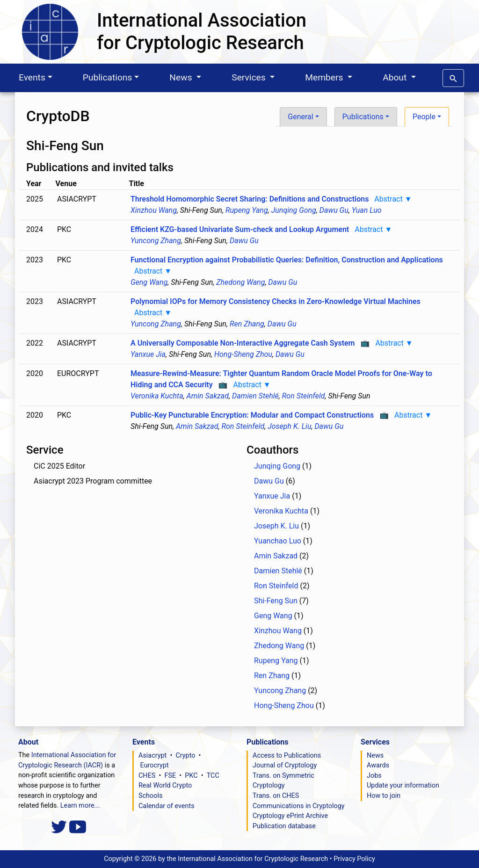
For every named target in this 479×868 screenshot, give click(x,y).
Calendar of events (167, 806)
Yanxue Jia (148, 354)
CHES (147, 776)
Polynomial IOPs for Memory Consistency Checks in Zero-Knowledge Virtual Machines (276, 301)
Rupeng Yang (247, 210)
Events (32, 77)
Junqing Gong (294, 210)
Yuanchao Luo (278, 541)
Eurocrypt (155, 765)
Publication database (284, 826)
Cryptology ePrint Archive (290, 816)
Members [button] (325, 77)
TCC (213, 776)
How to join (384, 796)
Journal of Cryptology (285, 765)
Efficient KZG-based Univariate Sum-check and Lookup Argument (240, 229)
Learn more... (80, 806)
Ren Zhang (247, 324)
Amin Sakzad (208, 396)
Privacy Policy (354, 859)
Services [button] (250, 77)
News (375, 756)
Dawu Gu (334, 210)
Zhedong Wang (240, 282)
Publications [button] (363, 117)
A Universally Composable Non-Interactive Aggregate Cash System (243, 343)
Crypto (185, 756)
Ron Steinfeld (304, 396)
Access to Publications (287, 756)
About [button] (396, 77)
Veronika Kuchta (157, 396)
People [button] (424, 117)
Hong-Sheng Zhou (243, 354)
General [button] (300, 117)
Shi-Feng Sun (276, 601)
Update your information (403, 785)
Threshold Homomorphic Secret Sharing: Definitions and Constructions (250, 199)
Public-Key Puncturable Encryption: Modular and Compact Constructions (252, 415)
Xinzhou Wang (154, 210)
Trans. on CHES (276, 796)
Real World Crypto (165, 785)
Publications (108, 77)
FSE (171, 776)
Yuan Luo (367, 210)
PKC (191, 776)
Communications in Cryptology (299, 806)
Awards (378, 765)
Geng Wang (149, 282)
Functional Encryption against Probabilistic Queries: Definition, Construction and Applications (287, 260)
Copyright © (216, 859)
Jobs (374, 776)
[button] (453, 76)
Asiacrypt (152, 756)
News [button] (182, 77)
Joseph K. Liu (289, 426)
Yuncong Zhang (156, 241)
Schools (150, 796)
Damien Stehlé (255, 396)
